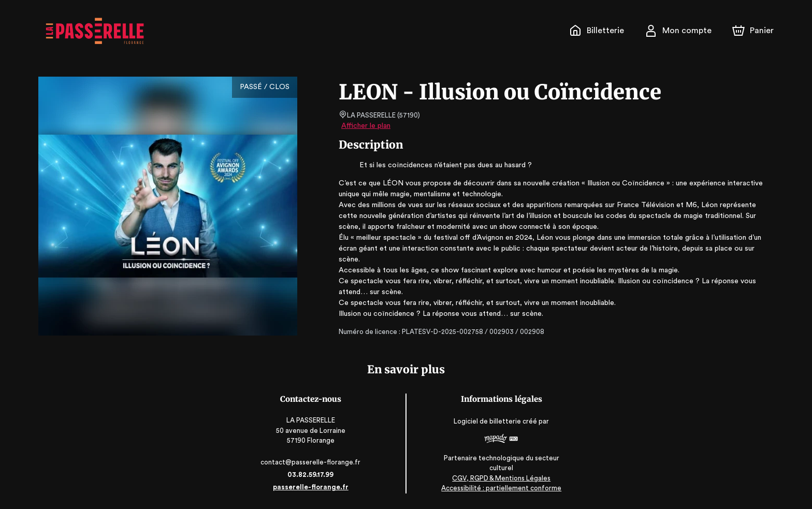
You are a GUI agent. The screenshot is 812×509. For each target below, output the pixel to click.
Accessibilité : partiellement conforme (499, 488)
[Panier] (753, 31)
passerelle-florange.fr (313, 487)
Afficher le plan (365, 126)
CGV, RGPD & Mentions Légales (500, 478)
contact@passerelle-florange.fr (313, 462)
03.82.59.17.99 (313, 475)
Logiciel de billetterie (486, 422)
